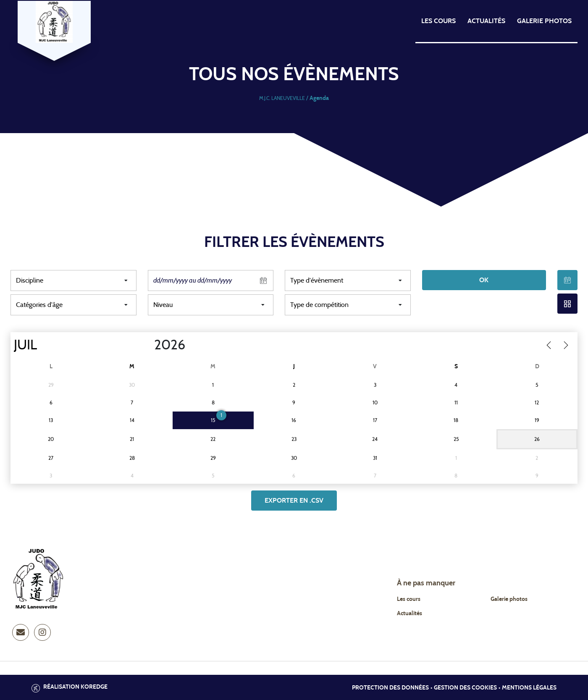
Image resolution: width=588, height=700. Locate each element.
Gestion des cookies (465, 688)
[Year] (147, 345)
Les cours (438, 21)
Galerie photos (544, 21)
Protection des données (390, 688)
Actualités (486, 21)
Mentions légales (529, 688)
